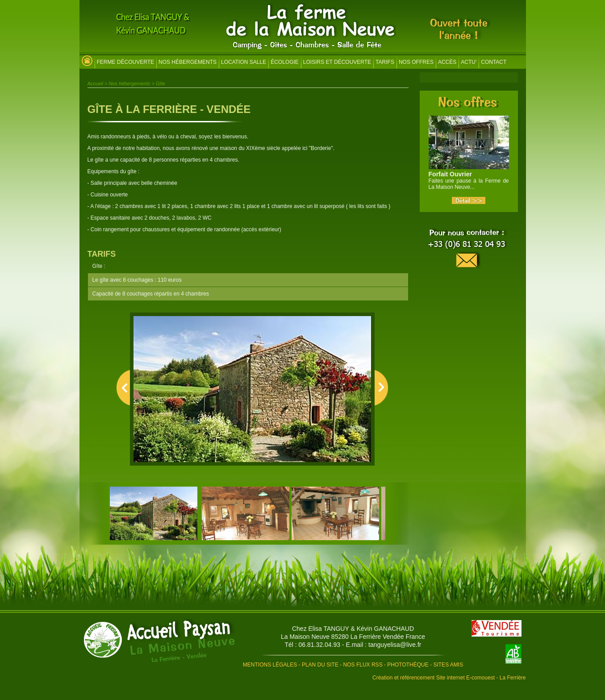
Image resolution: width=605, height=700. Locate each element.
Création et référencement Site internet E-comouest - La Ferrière (449, 678)
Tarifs (385, 62)
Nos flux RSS (363, 665)
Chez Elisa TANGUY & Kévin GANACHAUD (353, 629)
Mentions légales (270, 665)
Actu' (469, 62)
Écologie (285, 62)
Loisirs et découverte (337, 62)
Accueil (95, 83)
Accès (447, 62)
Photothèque (408, 665)
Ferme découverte (125, 62)
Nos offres (416, 62)
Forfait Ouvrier (450, 174)
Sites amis (448, 665)
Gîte (161, 83)
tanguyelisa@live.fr (395, 645)
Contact (494, 62)
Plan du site (320, 665)
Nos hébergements (188, 62)
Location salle (244, 62)
